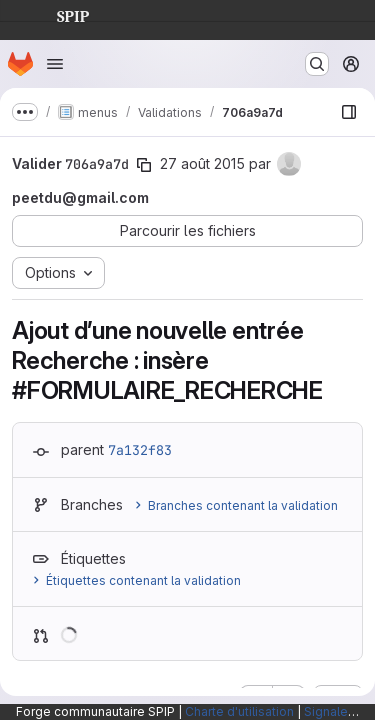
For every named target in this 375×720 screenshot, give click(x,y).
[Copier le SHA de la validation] (144, 165)
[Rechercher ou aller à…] (317, 64)
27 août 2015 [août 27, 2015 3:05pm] (202, 163)
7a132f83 (140, 450)
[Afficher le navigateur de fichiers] (349, 112)
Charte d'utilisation (239, 711)
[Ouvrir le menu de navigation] (55, 64)
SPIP (57, 14)
